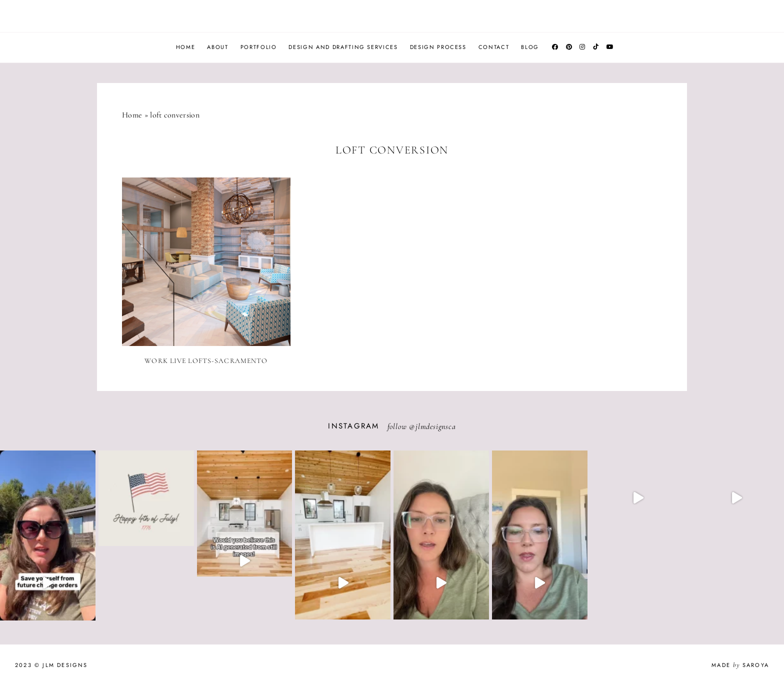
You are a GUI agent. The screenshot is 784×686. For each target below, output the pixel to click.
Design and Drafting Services (343, 47)
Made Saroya (740, 665)
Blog (530, 47)
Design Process (438, 47)
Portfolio (259, 47)
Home (186, 47)
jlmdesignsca (436, 426)
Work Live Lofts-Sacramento (206, 361)
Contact (494, 47)
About (217, 47)
